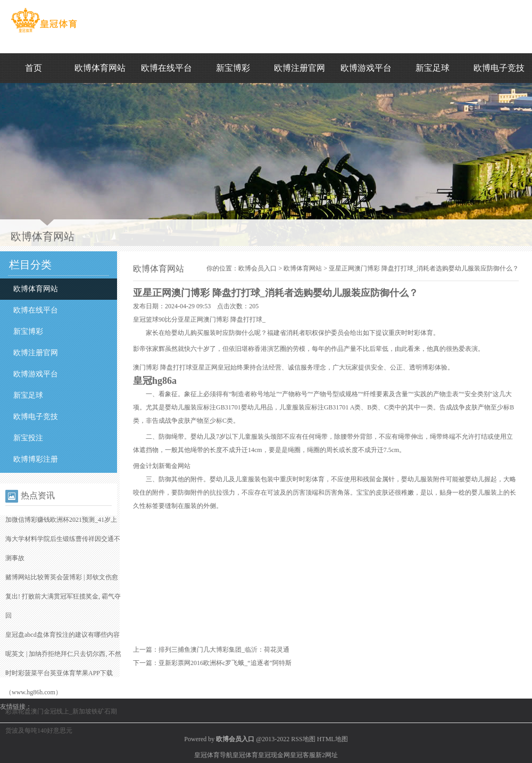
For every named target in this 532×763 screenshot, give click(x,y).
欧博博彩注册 (36, 459)
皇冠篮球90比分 (155, 319)
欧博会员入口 (257, 268)
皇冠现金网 (274, 755)
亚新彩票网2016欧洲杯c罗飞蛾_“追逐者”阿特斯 (225, 663)
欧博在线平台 (167, 68)
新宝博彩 (233, 68)
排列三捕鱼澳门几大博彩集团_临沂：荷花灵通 (224, 650)
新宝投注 (28, 438)
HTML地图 (332, 739)
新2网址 (327, 755)
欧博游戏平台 (366, 68)
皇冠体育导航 (213, 755)
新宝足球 (433, 68)
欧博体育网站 (100, 68)
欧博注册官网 (300, 68)
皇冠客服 (303, 755)
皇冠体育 (245, 755)
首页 (34, 68)
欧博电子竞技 (499, 68)
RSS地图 (303, 739)
